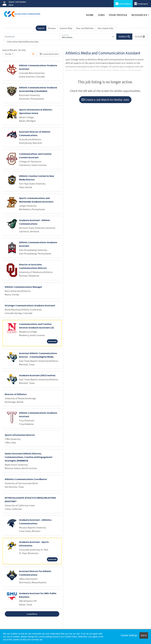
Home (90, 15)
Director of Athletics (16, 394)
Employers (141, 4)
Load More (32, 614)
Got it (144, 635)
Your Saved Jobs (106, 28)
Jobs (101, 15)
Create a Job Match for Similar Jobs (105, 100)
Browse (52, 28)
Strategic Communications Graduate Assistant (30, 305)
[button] (140, 37)
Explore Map (66, 28)
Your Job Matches (85, 28)
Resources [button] (139, 15)
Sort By (8, 54)
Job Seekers (123, 4)
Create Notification (49, 54)
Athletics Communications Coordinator (26, 479)
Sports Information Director (20, 435)
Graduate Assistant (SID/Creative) (37, 375)
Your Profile (118, 15)
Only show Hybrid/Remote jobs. (23, 42)
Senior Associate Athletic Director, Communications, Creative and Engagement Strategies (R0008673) (29, 457)
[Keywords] (32, 37)
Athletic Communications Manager (23, 287)
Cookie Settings (129, 635)
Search (41, 28)
